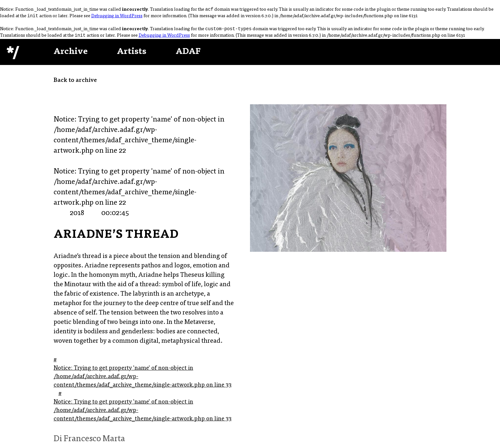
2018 (77, 216)
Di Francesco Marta (89, 442)
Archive (71, 55)
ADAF (188, 55)
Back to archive (75, 83)
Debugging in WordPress (117, 18)
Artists (132, 55)
